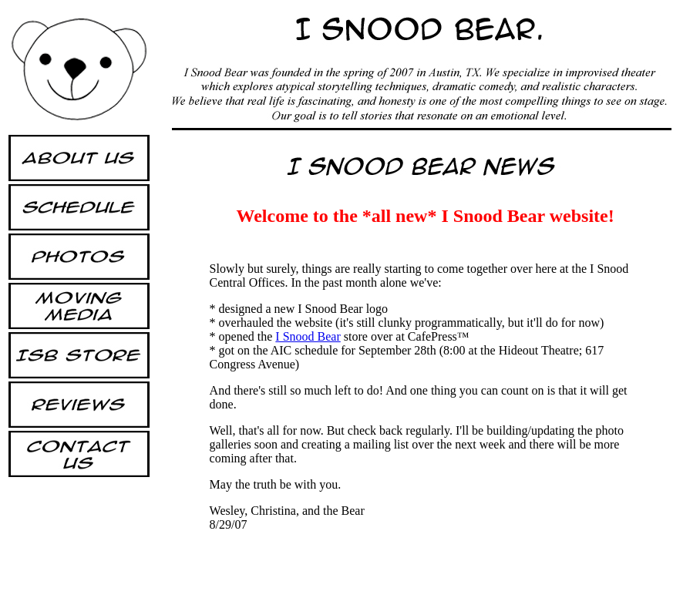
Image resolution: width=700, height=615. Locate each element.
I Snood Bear (308, 336)
